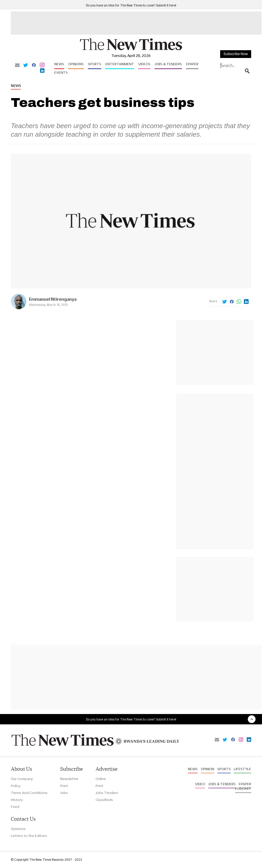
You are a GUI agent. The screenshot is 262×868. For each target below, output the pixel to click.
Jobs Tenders (107, 793)
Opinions (76, 64)
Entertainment (120, 64)
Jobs (64, 793)
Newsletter (69, 779)
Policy (16, 786)
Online (101, 779)
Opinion (207, 769)
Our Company (22, 779)
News (59, 64)
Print (64, 786)
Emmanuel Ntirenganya (53, 299)
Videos (144, 64)
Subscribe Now (236, 54)
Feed (15, 807)
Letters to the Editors (29, 836)
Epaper (192, 64)
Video (200, 784)
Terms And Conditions (29, 793)
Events (61, 72)
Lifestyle (242, 769)
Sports (95, 64)
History (17, 800)
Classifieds (104, 800)
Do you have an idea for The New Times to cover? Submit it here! (131, 5)
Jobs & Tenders (168, 64)
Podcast (243, 789)
